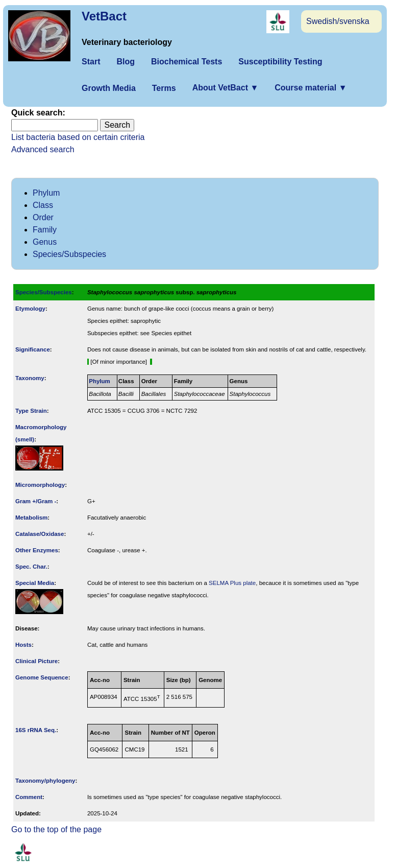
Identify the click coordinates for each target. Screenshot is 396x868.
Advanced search (43, 149)
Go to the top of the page (56, 829)
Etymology (30, 309)
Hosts (23, 645)
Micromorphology (40, 485)
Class (43, 205)
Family (45, 230)
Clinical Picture (36, 661)
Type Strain (31, 411)
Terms (164, 88)
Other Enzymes (37, 550)
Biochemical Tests (187, 62)
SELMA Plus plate (232, 583)
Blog (126, 62)
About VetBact (226, 88)
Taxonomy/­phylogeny (45, 781)
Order (43, 217)
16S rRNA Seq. (36, 730)
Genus (45, 242)
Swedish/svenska (338, 21)
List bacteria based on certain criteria (78, 137)
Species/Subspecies (69, 254)
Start (91, 62)
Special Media (35, 583)
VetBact (104, 16)
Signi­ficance (33, 349)
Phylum (46, 193)
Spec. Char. (31, 567)
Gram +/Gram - (36, 501)
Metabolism (31, 518)
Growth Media (109, 88)
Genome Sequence (42, 677)
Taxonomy (30, 378)
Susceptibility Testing (280, 62)
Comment (29, 797)
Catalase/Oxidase (40, 534)
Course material (311, 88)
